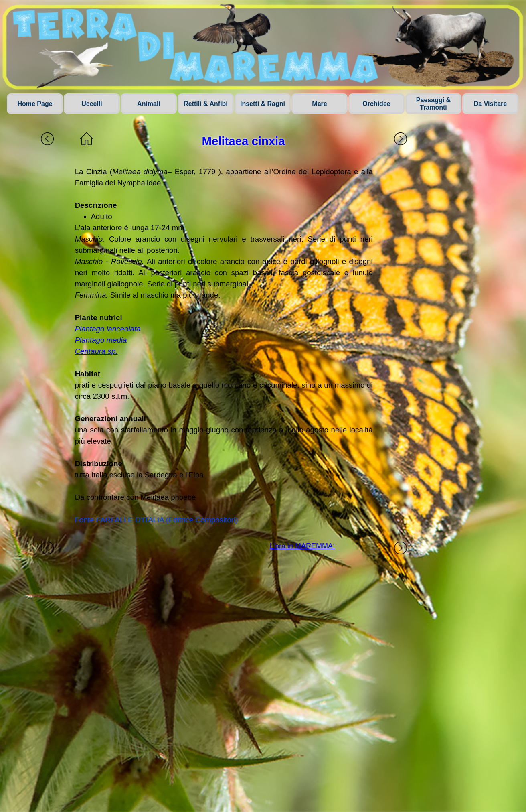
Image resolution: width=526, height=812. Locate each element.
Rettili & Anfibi (206, 104)
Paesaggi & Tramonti (433, 104)
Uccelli (92, 104)
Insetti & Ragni (263, 104)
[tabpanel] (224, 346)
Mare (319, 104)
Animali (149, 104)
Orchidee (376, 104)
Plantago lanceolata (108, 329)
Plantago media (101, 340)
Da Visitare (490, 104)
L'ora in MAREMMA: (302, 546)
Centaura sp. (96, 351)
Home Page (35, 104)
